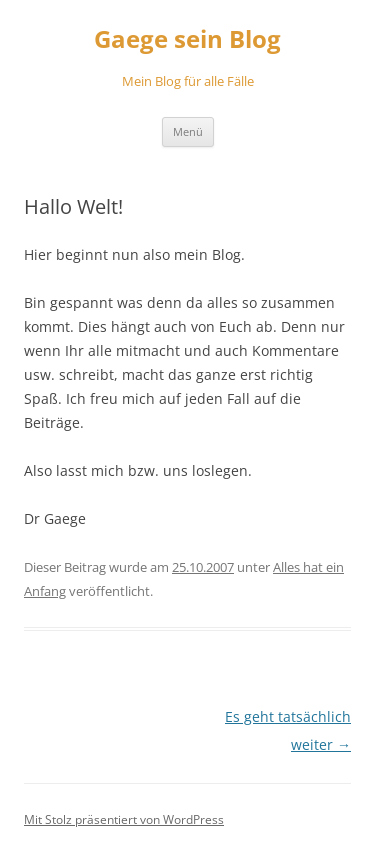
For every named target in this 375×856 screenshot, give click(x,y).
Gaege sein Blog (187, 39)
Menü (188, 131)
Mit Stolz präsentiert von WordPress (124, 819)
